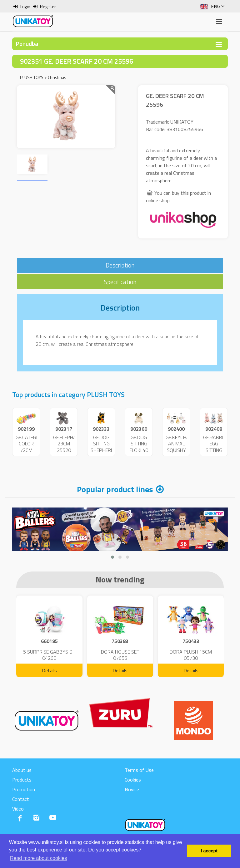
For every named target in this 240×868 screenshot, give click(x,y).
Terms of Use (139, 770)
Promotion (24, 789)
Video (18, 809)
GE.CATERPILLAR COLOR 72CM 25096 (33, 447)
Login (25, 6)
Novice (132, 789)
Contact (21, 799)
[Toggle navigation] (219, 44)
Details (49, 670)
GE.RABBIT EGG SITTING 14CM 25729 (215, 450)
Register (48, 6)
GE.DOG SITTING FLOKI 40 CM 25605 (139, 450)
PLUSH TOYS (32, 77)
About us (22, 770)
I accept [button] (209, 851)
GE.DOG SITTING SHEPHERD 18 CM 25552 (102, 450)
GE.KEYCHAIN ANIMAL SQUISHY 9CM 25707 (180, 450)
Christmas (57, 77)
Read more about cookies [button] (38, 858)
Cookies (133, 780)
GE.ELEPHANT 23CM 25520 (68, 444)
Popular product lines (115, 489)
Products (22, 780)
